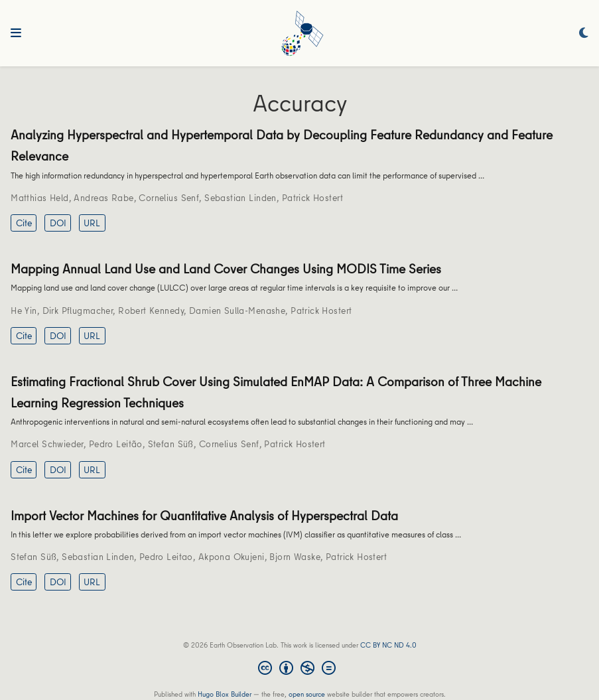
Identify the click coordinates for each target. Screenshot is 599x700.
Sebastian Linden (240, 198)
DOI (58, 223)
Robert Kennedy (151, 311)
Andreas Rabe (103, 198)
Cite (24, 223)
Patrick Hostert (312, 198)
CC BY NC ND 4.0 (388, 645)
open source (307, 694)
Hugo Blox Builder (225, 694)
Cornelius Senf (169, 198)
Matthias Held (39, 198)
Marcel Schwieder (47, 444)
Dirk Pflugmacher (78, 311)
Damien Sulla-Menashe (237, 311)
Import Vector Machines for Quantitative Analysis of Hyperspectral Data (204, 515)
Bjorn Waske (295, 557)
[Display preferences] (584, 34)
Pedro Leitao (166, 557)
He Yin (24, 311)
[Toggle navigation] (16, 33)
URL (92, 223)
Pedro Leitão (116, 444)
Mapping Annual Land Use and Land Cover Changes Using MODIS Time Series (226, 268)
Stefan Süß (171, 444)
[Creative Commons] (299, 669)
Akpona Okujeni (232, 557)
